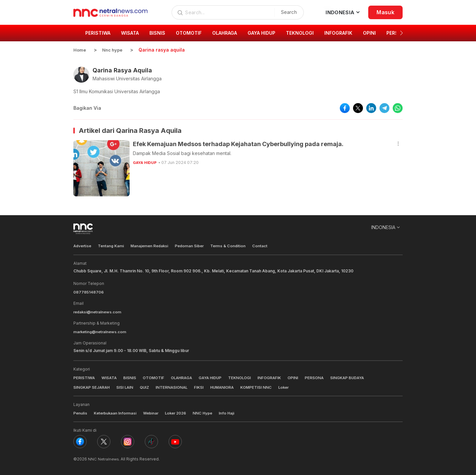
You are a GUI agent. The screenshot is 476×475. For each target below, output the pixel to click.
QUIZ (147, 387)
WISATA (110, 377)
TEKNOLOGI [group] (300, 33)
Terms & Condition (235, 246)
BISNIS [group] (157, 33)
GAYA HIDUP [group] (261, 33)
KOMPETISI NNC (263, 387)
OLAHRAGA (185, 377)
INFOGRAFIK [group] (338, 33)
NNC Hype (208, 412)
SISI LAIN (127, 387)
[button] (401, 33)
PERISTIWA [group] (98, 33)
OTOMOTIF (155, 377)
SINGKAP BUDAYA (358, 377)
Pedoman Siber (195, 246)
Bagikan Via (87, 108)
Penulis (80, 412)
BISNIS (131, 377)
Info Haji (233, 412)
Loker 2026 (180, 412)
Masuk (385, 12)
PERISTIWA (84, 377)
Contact (267, 246)
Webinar (154, 412)
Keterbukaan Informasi (117, 412)
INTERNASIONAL (175, 387)
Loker (292, 387)
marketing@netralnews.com (101, 331)
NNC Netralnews (104, 458)
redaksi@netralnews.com (99, 312)
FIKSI (203, 387)
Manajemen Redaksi (153, 246)
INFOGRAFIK (277, 377)
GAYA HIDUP (146, 162)
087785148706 (89, 292)
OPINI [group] (369, 33)
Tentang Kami (113, 246)
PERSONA (323, 377)
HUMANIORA (228, 387)
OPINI (302, 377)
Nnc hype (114, 50)
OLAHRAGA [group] (225, 33)
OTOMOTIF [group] (189, 33)
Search (287, 12)
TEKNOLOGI (246, 377)
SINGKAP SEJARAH (92, 387)
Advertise (83, 246)
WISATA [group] (130, 33)
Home (80, 50)
